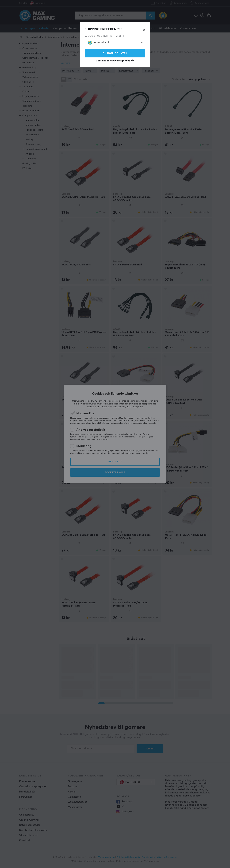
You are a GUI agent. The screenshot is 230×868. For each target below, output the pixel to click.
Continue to (115, 61)
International (98, 43)
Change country (115, 53)
